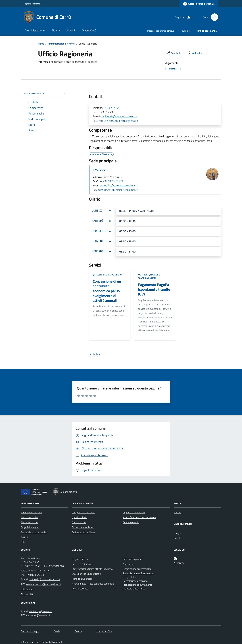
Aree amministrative (31, 512)
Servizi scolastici (131, 522)
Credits (78, 631)
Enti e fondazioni (30, 522)
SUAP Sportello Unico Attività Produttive (93, 569)
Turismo (186, 31)
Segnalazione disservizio (135, 581)
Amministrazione (35, 30)
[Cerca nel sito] (213, 17)
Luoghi (177, 533)
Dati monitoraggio (30, 631)
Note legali (128, 564)
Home (41, 44)
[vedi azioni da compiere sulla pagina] (195, 53)
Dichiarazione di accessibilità (137, 569)
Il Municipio (99, 170)
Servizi (71, 30)
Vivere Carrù (89, 30)
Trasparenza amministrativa (161, 31)
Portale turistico (80, 589)
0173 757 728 (112, 108)
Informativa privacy (133, 559)
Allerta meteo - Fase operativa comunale (93, 584)
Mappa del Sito (104, 631)
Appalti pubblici (80, 517)
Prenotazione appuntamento (138, 585)
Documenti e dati (30, 517)
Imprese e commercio (134, 512)
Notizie (177, 512)
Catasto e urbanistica (83, 527)
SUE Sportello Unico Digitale (86, 574)
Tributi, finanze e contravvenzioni (149, 276)
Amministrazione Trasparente (138, 573)
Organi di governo (30, 527)
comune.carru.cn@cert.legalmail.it (118, 121)
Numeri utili (27, 594)
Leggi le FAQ (129, 577)
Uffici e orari (27, 589)
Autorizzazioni (79, 522)
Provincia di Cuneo (81, 564)
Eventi (177, 538)
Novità (56, 30)
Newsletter (180, 563)
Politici (24, 537)
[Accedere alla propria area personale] (199, 4)
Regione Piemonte (32, 4)
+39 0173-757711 (114, 181)
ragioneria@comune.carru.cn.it (119, 116)
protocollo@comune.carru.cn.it (117, 185)
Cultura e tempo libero (107, 275)
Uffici (72, 44)
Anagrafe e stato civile (83, 512)
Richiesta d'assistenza (134, 589)
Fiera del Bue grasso (82, 579)
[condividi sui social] (173, 53)
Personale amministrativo (34, 532)
